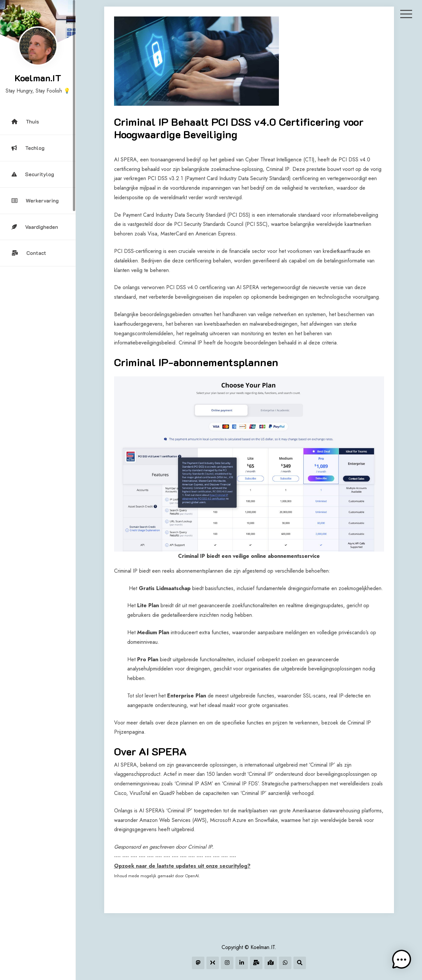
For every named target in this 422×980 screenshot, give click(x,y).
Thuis (25, 121)
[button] (402, 960)
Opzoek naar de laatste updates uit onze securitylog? (182, 866)
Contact (29, 253)
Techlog (28, 148)
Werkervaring (35, 200)
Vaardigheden (35, 227)
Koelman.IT (38, 78)
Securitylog (33, 174)
